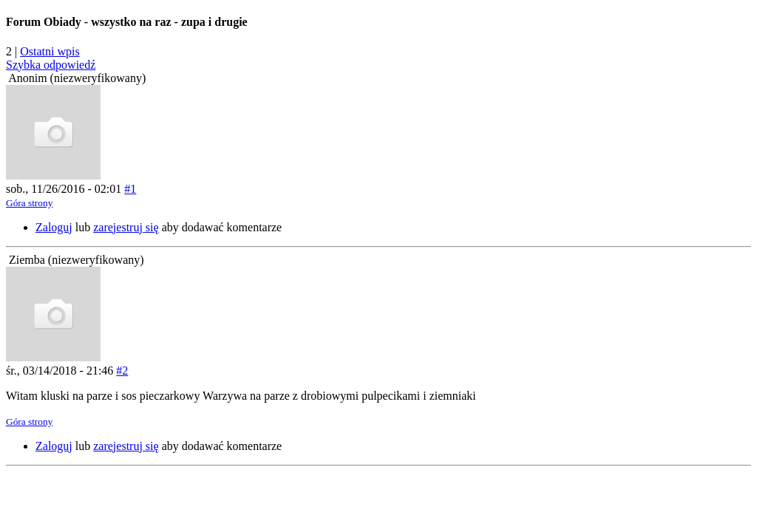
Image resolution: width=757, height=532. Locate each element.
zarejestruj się (126, 227)
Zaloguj (54, 227)
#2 (122, 371)
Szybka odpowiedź (51, 65)
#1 (130, 189)
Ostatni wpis (50, 51)
